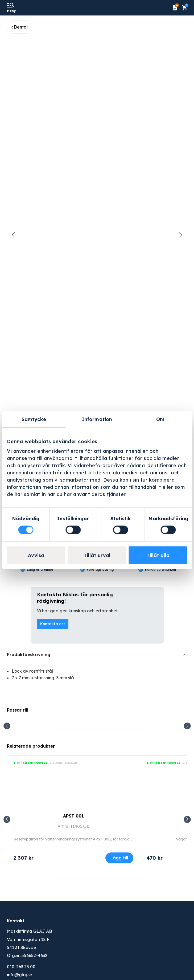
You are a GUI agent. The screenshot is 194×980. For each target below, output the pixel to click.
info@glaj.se (20, 975)
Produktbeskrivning (29, 654)
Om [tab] (160, 419)
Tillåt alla (158, 555)
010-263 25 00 (21, 967)
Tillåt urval (97, 555)
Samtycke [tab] (34, 419)
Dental (21, 27)
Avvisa (36, 555)
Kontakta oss (53, 624)
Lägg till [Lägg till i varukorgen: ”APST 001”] (119, 858)
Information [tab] (97, 419)
